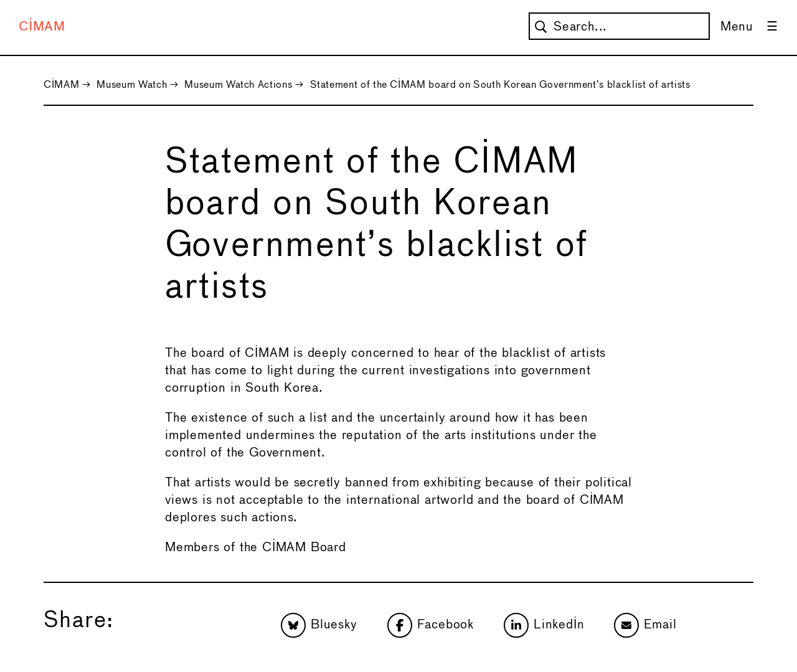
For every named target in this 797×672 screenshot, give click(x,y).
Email (645, 625)
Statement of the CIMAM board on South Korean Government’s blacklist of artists (500, 85)
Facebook (431, 625)
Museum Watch (132, 85)
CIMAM (42, 27)
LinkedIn (544, 625)
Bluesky (319, 625)
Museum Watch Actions (238, 85)
